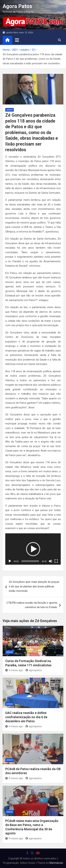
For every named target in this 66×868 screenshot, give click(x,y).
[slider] (30, 561)
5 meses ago (14, 670)
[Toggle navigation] (17, 40)
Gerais (10, 110)
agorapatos (34, 670)
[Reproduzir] (10, 561)
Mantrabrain (56, 863)
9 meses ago (14, 778)
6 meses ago (14, 726)
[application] (33, 549)
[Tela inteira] (56, 561)
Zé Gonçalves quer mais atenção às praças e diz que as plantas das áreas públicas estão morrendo (34, 586)
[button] (33, 549)
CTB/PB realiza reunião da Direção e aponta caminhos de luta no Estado (32, 605)
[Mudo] (51, 561)
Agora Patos (17, 6)
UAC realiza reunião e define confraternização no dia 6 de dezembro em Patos (26, 717)
